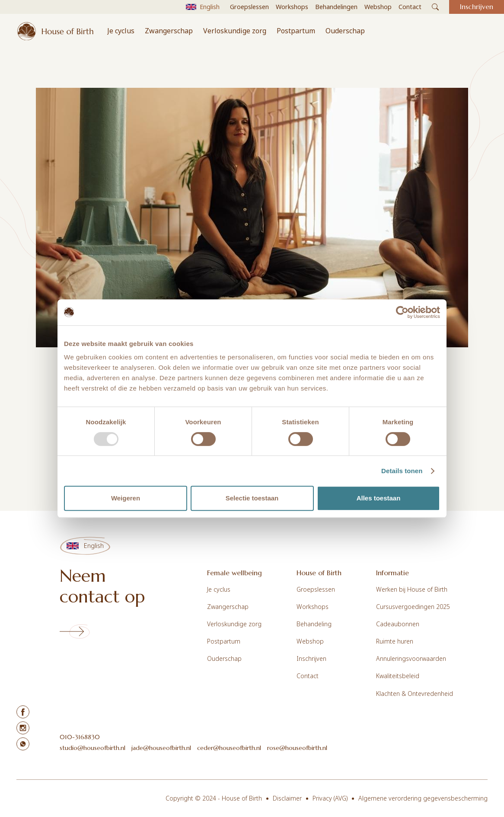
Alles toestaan (379, 498)
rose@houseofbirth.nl (297, 748)
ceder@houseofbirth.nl (229, 748)
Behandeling (314, 624)
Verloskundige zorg (235, 31)
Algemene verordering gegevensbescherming (423, 798)
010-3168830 (80, 737)
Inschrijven (311, 658)
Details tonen (402, 471)
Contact (308, 676)
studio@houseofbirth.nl (93, 748)
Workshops (313, 607)
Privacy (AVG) (330, 798)
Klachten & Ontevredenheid (415, 694)
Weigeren (126, 498)
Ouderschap (345, 31)
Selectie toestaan (252, 498)
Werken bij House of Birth (412, 589)
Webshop (310, 641)
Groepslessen (316, 589)
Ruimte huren (395, 641)
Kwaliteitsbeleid (398, 676)
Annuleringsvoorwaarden (411, 658)
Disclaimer (287, 798)
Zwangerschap (169, 31)
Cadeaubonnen (398, 624)
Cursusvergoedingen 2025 (413, 607)
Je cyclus (121, 31)
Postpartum (296, 31)
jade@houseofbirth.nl (161, 748)
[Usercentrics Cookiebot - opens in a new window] (402, 312)
